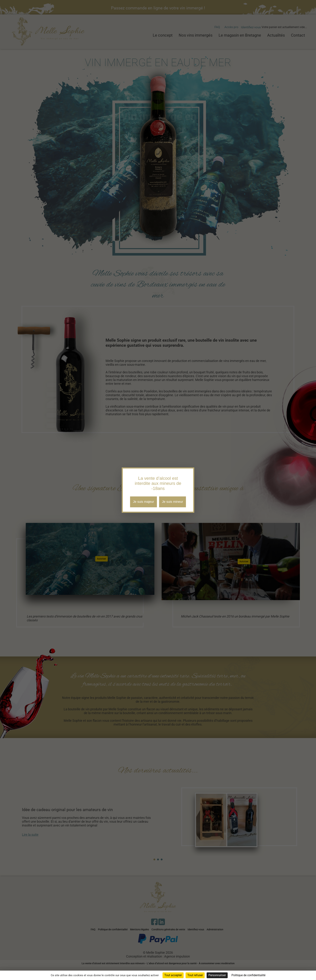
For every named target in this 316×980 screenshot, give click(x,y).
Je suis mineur (173, 502)
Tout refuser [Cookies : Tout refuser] (195, 975)
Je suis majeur (143, 502)
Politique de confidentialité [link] (248, 975)
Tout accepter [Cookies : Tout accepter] (173, 975)
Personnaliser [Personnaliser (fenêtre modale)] (217, 975)
